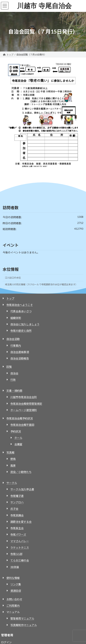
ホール (18, 438)
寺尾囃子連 (17, 496)
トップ (10, 298)
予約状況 (16, 431)
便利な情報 (13, 578)
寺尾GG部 (16, 554)
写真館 (10, 452)
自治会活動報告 (20, 358)
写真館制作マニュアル (24, 625)
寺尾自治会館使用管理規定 (26, 404)
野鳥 (13, 459)
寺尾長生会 (17, 528)
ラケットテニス (20, 548)
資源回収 (16, 591)
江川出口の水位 (13, 278)
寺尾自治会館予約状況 (20, 418)
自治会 (14, 373)
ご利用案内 (13, 606)
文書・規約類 (14, 391)
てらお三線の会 (20, 560)
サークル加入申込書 (22, 489)
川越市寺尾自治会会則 (24, 397)
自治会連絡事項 (20, 352)
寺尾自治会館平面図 (22, 425)
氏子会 (14, 509)
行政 (13, 380)
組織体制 (16, 318)
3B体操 (15, 567)
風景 (13, 466)
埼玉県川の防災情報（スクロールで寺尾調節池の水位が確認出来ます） (41, 284)
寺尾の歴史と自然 (21, 331)
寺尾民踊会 (17, 515)
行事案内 (16, 346)
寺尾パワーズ (18, 535)
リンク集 (16, 584)
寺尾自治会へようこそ (20, 305)
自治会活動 (13, 339)
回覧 (9, 367)
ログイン (6, 642)
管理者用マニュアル (22, 618)
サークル (12, 483)
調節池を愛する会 (21, 522)
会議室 (18, 444)
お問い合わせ (14, 599)
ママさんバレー (20, 541)
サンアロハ (17, 502)
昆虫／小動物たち (21, 472)
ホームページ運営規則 (24, 410)
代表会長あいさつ (21, 311)
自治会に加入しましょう (25, 324)
